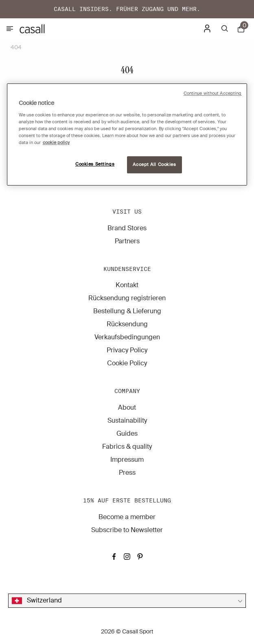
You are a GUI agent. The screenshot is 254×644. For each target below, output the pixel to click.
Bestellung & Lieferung (127, 311)
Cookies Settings (95, 164)
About (127, 407)
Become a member (127, 517)
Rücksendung (127, 324)
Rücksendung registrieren (127, 298)
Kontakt (127, 285)
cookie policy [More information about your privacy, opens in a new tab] (56, 143)
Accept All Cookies (154, 165)
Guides (127, 433)
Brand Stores (127, 228)
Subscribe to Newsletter (127, 530)
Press (127, 473)
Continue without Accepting (213, 94)
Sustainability (127, 420)
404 (16, 47)
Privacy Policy (127, 350)
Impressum (127, 460)
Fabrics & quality (127, 446)
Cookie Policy (127, 363)
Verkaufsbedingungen (127, 337)
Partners (127, 241)
